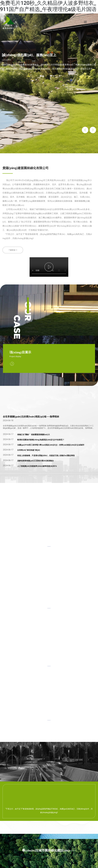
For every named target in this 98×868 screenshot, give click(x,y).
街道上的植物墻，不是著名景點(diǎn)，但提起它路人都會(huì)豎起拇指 (46, 455)
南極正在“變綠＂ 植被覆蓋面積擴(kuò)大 (34, 435)
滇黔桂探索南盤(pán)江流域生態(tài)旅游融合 (36, 461)
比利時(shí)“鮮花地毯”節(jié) (29, 450)
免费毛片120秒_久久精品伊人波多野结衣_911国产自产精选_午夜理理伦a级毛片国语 (48, 6)
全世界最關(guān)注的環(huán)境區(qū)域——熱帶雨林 (31, 417)
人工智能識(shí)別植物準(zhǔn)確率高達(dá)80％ (37, 466)
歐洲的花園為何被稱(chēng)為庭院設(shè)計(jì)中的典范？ (41, 440)
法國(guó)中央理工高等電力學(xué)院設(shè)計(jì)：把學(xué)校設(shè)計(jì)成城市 (51, 445)
